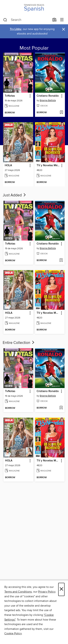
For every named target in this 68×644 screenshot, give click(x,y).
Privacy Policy (47, 592)
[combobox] (27, 20)
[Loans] (54, 21)
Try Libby (16, 29)
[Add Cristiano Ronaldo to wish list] (61, 113)
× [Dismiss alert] (64, 29)
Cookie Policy (13, 633)
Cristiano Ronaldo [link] (48, 96)
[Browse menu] (62, 20)
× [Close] (61, 589)
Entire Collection (19, 343)
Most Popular (34, 48)
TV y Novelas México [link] (48, 165)
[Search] (5, 20)
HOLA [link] (8, 165)
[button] (30, 96)
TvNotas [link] (10, 96)
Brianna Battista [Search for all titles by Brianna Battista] (48, 100)
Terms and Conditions (18, 592)
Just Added (15, 195)
